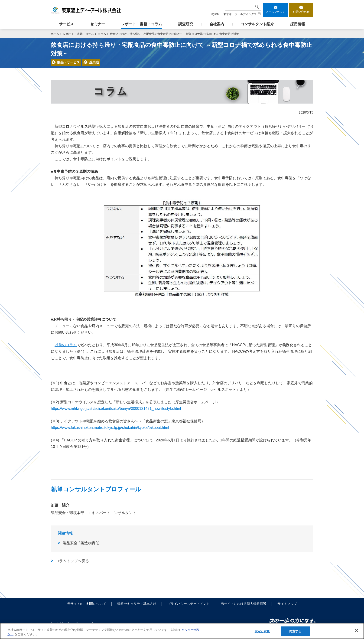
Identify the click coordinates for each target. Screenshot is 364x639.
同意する (295, 631)
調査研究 (186, 24)
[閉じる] (357, 630)
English (214, 14)
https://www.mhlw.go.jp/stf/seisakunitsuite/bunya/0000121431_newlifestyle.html (116, 409)
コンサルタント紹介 (257, 24)
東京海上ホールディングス (242, 14)
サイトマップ (287, 604)
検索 (257, 7)
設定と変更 (262, 631)
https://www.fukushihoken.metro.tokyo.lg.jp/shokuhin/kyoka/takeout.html (110, 428)
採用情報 (298, 24)
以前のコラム (66, 345)
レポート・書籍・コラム (142, 24)
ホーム (55, 34)
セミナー (97, 24)
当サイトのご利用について (87, 604)
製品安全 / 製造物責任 (81, 543)
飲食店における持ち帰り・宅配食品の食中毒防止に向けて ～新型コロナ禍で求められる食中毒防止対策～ (176, 34)
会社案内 (217, 24)
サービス (66, 24)
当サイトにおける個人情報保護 (244, 604)
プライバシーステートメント (188, 604)
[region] (182, 631)
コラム (102, 34)
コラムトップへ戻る (72, 561)
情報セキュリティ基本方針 (137, 604)
